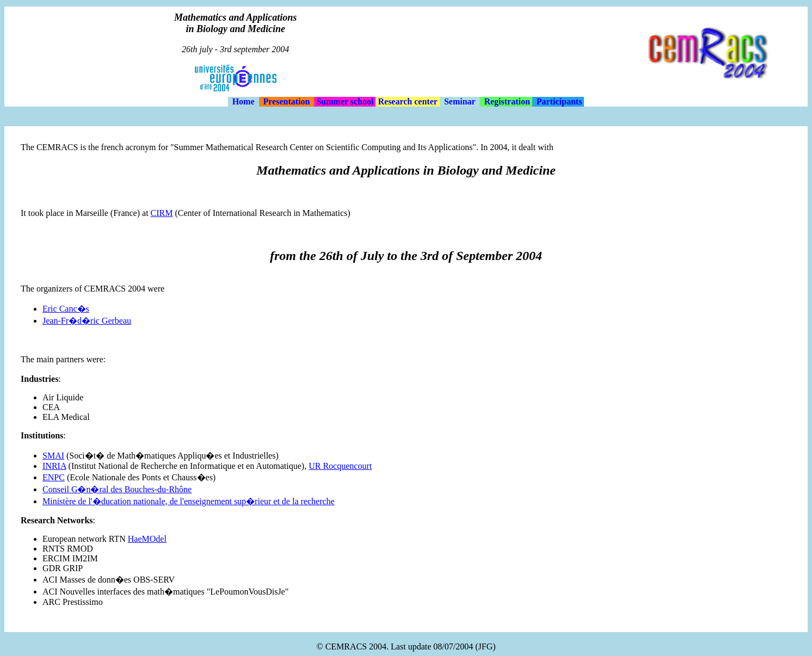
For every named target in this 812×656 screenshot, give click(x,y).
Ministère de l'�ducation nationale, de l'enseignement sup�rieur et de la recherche (189, 501)
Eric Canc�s (66, 309)
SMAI (53, 456)
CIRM (162, 213)
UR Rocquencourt (340, 466)
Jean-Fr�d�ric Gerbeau (87, 321)
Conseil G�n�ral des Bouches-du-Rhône (117, 489)
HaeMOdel (147, 539)
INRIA (54, 466)
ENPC (54, 477)
